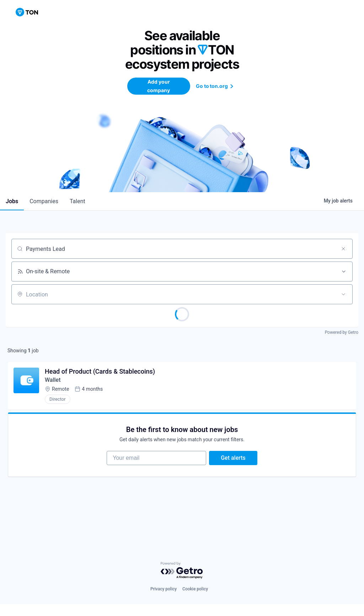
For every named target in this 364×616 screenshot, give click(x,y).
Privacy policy (164, 589)
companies (44, 201)
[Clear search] (343, 249)
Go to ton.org (216, 86)
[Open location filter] (343, 294)
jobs (12, 201)
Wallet (53, 380)
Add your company (159, 86)
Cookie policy (195, 589)
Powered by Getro (342, 332)
